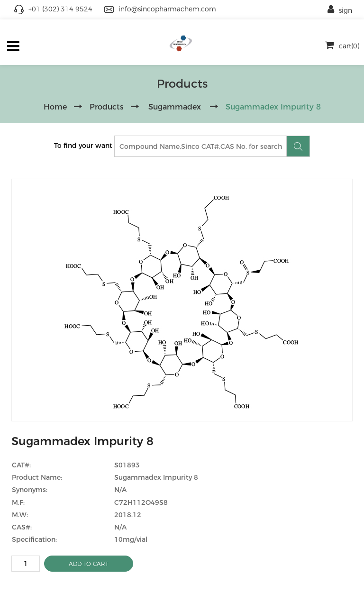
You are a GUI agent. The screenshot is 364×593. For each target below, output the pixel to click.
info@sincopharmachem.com (167, 9)
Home (55, 107)
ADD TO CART (89, 564)
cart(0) (342, 46)
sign (340, 10)
